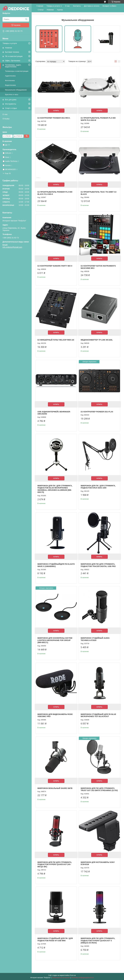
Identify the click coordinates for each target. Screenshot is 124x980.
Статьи (41, 10)
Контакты (77, 6)
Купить (56, 111)
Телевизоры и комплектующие (17, 71)
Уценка (60, 10)
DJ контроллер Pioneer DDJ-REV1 (54, 118)
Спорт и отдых (11, 108)
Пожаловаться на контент (61, 978)
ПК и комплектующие (14, 56)
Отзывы (6, 119)
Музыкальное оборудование (16, 90)
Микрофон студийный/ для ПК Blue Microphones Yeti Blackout (98, 715)
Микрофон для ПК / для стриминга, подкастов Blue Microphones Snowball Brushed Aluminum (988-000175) (55, 489)
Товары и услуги (10, 43)
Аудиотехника (10, 76)
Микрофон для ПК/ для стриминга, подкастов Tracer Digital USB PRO (98, 565)
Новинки (9, 48)
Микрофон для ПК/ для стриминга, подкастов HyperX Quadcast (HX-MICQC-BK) (55, 864)
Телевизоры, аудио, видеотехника (13, 66)
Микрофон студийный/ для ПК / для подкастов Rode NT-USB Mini (55, 939)
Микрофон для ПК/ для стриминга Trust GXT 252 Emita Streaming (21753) (99, 789)
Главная (40, 6)
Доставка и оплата (92, 6)
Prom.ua (73, 975)
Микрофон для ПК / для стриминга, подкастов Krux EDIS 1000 (98, 487)
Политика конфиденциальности (82, 978)
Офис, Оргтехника (13, 61)
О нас (5, 114)
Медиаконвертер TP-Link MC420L (97, 340)
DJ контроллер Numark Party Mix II (55, 266)
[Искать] (26, 19)
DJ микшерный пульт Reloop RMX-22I (56, 340)
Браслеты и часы (12, 94)
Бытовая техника (12, 52)
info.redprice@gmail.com (12, 247)
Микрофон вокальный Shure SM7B (55, 788)
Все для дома (11, 100)
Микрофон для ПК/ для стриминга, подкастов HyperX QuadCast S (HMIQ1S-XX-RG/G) (98, 941)
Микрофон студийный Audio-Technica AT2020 (95, 639)
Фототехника (10, 80)
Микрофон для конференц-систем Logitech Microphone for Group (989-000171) (55, 640)
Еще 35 (8, 173)
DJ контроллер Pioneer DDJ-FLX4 (97, 412)
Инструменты (11, 104)
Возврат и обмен (110, 6)
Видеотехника (10, 85)
